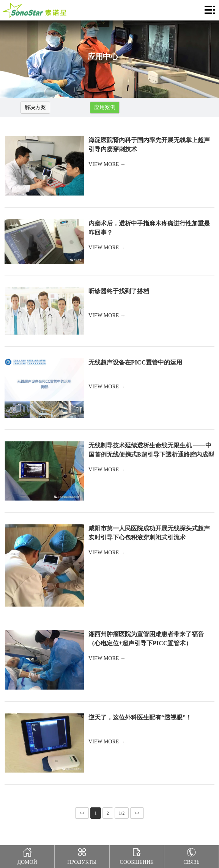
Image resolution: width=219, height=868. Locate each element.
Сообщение (137, 855)
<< (82, 813)
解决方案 (35, 107)
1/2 (122, 813)
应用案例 (105, 107)
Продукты (82, 855)
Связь (191, 855)
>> (137, 813)
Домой (27, 855)
